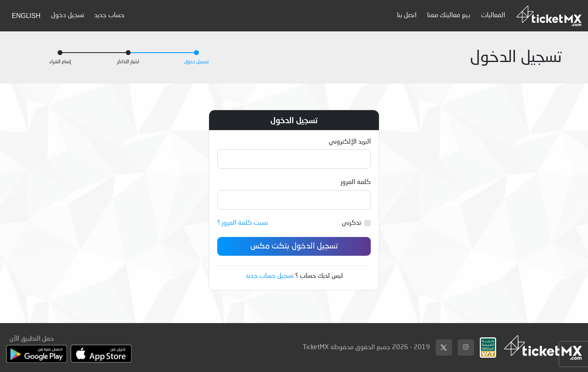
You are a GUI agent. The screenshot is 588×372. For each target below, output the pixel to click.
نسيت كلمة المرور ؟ (243, 223)
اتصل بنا (407, 15)
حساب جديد (109, 15)
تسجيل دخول (68, 15)
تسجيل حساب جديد (269, 276)
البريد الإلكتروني (350, 142)
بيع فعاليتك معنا (449, 15)
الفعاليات (493, 15)
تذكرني (351, 223)
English (26, 16)
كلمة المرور (356, 182)
